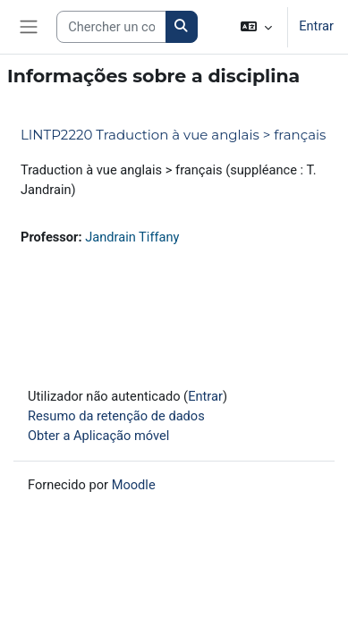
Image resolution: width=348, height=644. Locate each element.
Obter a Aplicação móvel (98, 436)
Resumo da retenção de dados (116, 416)
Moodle (134, 485)
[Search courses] (111, 27)
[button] (256, 27)
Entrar (316, 26)
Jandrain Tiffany (132, 237)
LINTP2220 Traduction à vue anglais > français (173, 135)
